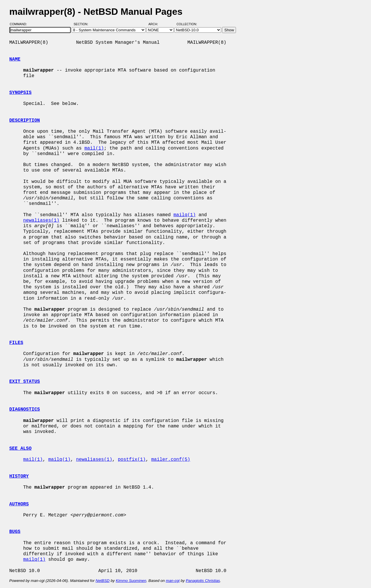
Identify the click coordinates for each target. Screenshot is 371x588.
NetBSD (103, 581)
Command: (20, 24)
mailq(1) (184, 215)
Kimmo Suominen (131, 581)
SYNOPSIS (20, 93)
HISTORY (19, 476)
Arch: (156, 24)
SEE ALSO (20, 449)
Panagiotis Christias (203, 581)
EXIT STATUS (25, 382)
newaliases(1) (41, 221)
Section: (82, 24)
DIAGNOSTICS (25, 409)
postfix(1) (132, 460)
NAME (15, 59)
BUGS (15, 532)
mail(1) (94, 148)
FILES (16, 343)
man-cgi (173, 581)
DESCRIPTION (25, 121)
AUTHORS (19, 504)
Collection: (187, 24)
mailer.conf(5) (171, 460)
